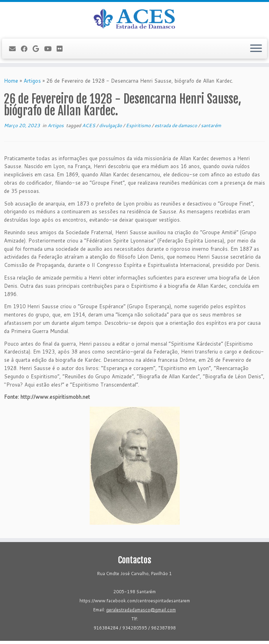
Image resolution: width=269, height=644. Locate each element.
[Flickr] (62, 49)
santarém (211, 125)
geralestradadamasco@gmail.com (141, 610)
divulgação (111, 125)
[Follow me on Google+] (38, 49)
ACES (89, 125)
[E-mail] (15, 49)
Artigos (32, 81)
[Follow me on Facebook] (27, 49)
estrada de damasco (176, 125)
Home (11, 81)
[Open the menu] (256, 49)
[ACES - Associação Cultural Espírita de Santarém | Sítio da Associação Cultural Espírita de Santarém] (134, 19)
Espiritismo (139, 125)
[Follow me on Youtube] (50, 49)
